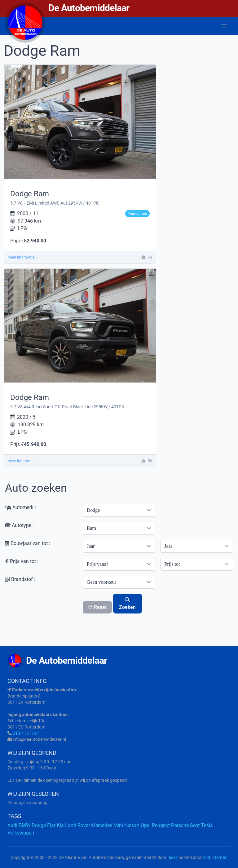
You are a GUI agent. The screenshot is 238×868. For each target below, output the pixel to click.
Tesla (207, 825)
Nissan (132, 825)
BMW (24, 825)
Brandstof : (20, 579)
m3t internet (214, 857)
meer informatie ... (23, 257)
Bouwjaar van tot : (28, 543)
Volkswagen (21, 833)
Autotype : (19, 525)
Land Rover (77, 825)
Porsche (180, 825)
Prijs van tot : (22, 561)
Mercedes (102, 825)
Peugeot (161, 825)
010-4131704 (26, 733)
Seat (195, 825)
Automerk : (20, 507)
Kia (60, 825)
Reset (97, 607)
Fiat (51, 825)
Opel (146, 825)
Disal (172, 857)
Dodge (39, 825)
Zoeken (127, 604)
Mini (118, 825)
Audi (12, 825)
